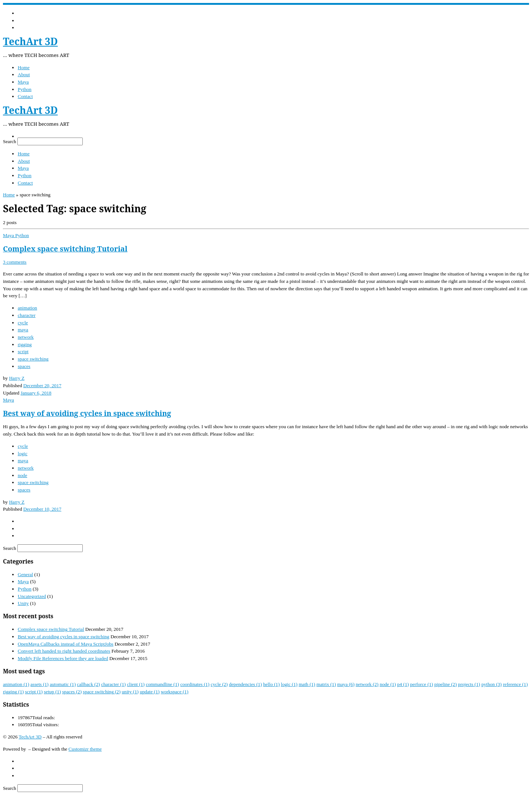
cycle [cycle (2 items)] (219, 684)
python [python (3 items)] (492, 684)
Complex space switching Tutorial (65, 249)
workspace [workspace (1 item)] (175, 692)
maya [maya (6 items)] (346, 684)
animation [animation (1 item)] (16, 684)
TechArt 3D (30, 737)
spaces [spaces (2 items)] (72, 692)
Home (9, 195)
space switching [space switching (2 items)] (102, 692)
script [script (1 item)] (34, 692)
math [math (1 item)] (307, 684)
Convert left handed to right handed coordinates (64, 651)
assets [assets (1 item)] (39, 684)
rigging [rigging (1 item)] (13, 692)
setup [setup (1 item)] (52, 692)
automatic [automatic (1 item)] (63, 684)
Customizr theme (85, 749)
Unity (23, 603)
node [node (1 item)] (388, 684)
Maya (23, 581)
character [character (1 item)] (114, 684)
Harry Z (17, 378)
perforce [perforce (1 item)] (422, 684)
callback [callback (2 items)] (88, 684)
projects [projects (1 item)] (469, 684)
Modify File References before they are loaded (63, 658)
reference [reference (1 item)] (515, 684)
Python (25, 589)
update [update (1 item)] (150, 692)
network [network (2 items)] (367, 684)
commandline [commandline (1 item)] (163, 684)
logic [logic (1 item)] (289, 684)
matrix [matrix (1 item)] (326, 684)
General (25, 574)
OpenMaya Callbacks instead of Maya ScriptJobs (66, 644)
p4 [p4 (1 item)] (403, 684)
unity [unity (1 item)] (130, 692)
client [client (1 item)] (136, 684)
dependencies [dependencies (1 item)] (245, 684)
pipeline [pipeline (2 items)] (445, 684)
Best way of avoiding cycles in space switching (87, 413)
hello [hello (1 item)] (271, 684)
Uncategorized (32, 596)
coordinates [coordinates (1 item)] (195, 684)
